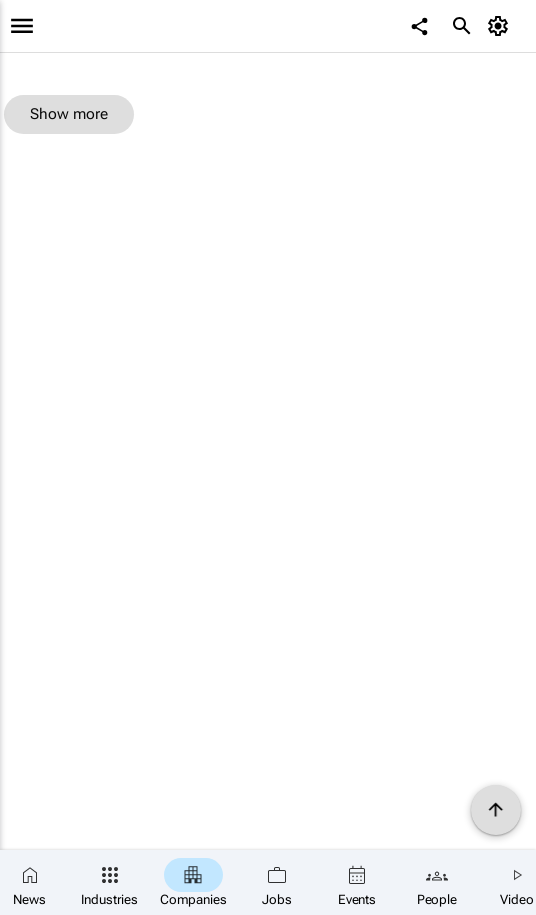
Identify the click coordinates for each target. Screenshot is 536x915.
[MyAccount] (501, 26)
